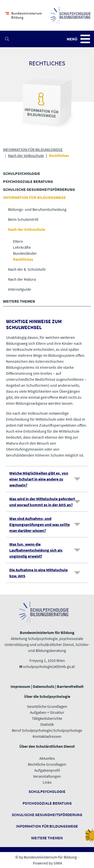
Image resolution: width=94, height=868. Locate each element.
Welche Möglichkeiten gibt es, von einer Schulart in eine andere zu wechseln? (39, 479)
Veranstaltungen (47, 776)
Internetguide (20, 289)
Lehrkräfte (22, 247)
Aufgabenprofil (47, 770)
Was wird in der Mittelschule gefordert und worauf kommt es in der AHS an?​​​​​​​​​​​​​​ (42, 502)
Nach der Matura (22, 279)
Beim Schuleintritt (23, 219)
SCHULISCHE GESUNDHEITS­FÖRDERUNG (39, 189)
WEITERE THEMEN (19, 301)
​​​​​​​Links (47, 782)
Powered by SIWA (48, 863)
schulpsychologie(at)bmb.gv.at (49, 666)
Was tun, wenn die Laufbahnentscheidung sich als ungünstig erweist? (36, 550)
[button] (7, 39)
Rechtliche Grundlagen (47, 764)
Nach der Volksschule (26, 155)
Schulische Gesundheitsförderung (47, 815)
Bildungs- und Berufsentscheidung (37, 209)
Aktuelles (47, 758)
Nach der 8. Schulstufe (27, 269)
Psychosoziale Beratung (47, 803)
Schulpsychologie (47, 791)
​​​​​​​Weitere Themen (47, 838)
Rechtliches (23, 259)
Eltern (18, 241)
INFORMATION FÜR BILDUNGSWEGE (33, 149)
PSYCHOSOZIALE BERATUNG (28, 181)
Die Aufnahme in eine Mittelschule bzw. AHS (38, 573)
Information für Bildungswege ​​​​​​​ (47, 826)
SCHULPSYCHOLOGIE (22, 173)
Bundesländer (25, 253)
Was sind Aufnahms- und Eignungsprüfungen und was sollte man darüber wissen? (39, 524)
